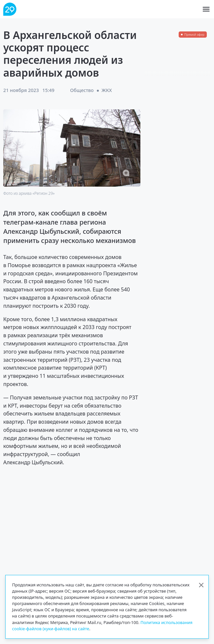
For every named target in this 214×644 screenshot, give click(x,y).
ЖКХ (107, 90)
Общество (82, 90)
